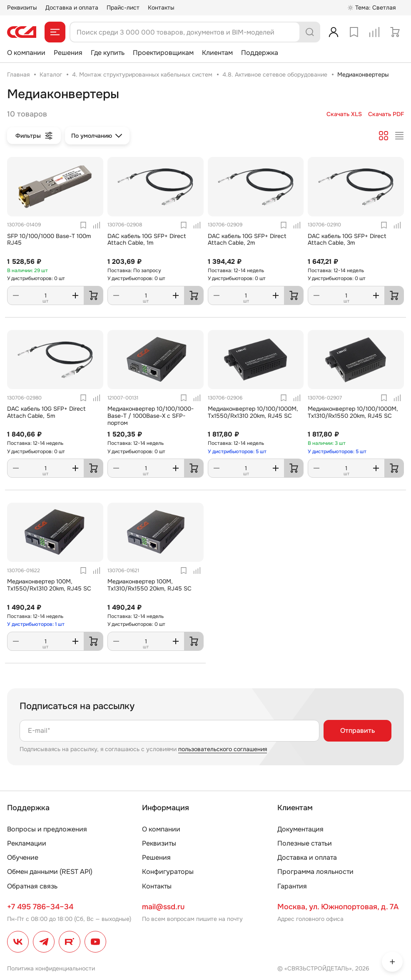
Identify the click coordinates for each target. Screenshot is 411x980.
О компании (26, 53)
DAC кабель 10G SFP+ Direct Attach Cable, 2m (247, 239)
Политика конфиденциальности (51, 968)
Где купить (108, 53)
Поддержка (260, 53)
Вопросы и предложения (47, 829)
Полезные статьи (305, 843)
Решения (68, 53)
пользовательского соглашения (223, 749)
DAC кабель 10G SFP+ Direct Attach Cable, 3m (347, 239)
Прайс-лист (123, 7)
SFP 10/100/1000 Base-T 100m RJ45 (49, 239)
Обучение (23, 857)
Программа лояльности (315, 872)
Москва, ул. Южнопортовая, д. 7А (338, 907)
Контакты (161, 7)
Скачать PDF (386, 114)
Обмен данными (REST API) (50, 872)
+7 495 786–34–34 (40, 907)
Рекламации (27, 843)
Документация (300, 829)
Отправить (357, 731)
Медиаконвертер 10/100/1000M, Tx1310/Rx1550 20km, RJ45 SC (353, 412)
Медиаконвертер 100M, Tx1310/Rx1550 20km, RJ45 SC (149, 585)
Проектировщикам (163, 53)
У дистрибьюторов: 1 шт (36, 624)
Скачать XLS (344, 114)
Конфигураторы (168, 872)
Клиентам (217, 53)
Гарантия (292, 886)
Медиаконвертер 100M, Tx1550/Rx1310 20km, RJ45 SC (49, 585)
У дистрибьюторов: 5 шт (237, 452)
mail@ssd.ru (163, 907)
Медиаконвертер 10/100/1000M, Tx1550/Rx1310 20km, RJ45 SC (253, 412)
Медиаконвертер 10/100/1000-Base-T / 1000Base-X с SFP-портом (151, 416)
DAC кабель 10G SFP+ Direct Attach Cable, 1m (147, 239)
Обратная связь (32, 886)
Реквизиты (22, 7)
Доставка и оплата (72, 7)
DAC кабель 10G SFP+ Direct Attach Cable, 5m (46, 412)
